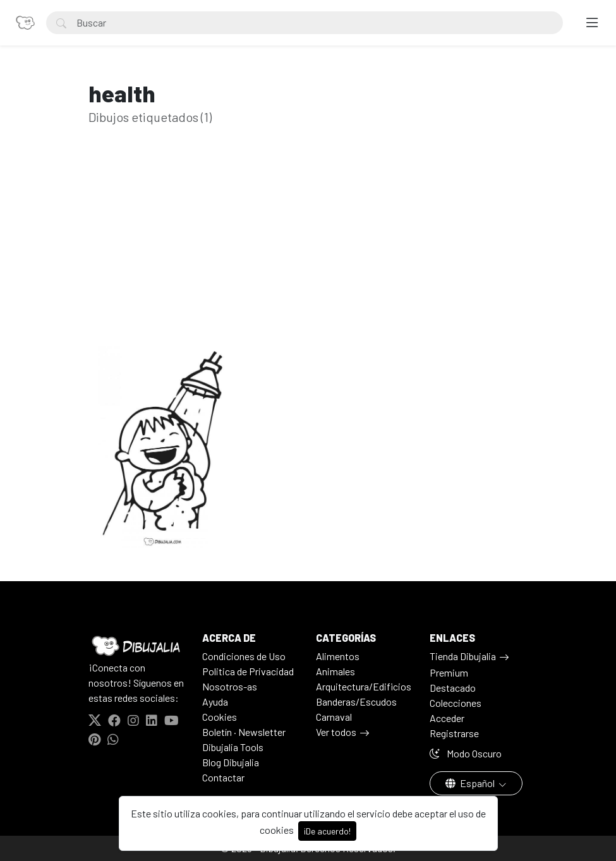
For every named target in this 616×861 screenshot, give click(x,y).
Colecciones (456, 703)
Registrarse (454, 733)
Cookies (220, 717)
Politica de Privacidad (248, 671)
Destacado (453, 688)
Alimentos (338, 656)
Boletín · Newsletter (244, 732)
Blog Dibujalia (231, 762)
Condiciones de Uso (244, 656)
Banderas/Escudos (356, 701)
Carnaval (334, 717)
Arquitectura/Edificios (364, 686)
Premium (449, 672)
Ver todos (336, 732)
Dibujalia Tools (233, 747)
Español (471, 783)
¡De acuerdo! (327, 831)
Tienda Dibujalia (463, 656)
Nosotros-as (230, 686)
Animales (335, 671)
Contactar (223, 777)
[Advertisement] (308, 255)
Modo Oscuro (466, 753)
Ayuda (215, 701)
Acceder (447, 718)
